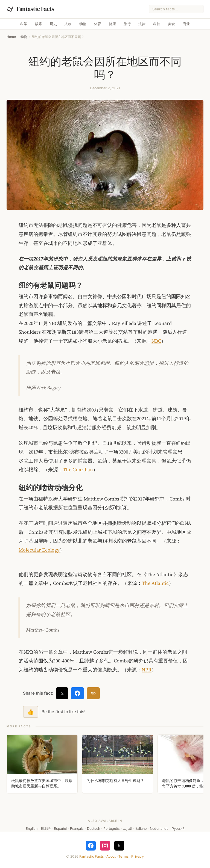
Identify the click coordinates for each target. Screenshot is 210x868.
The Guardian (78, 470)
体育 (98, 24)
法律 (142, 24)
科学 (24, 24)
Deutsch (94, 829)
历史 (53, 24)
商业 (186, 24)
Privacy (138, 856)
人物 (68, 24)
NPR (147, 670)
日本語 (46, 829)
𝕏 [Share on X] (62, 693)
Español (60, 829)
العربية (128, 829)
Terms (123, 856)
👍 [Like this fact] (31, 712)
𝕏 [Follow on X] (119, 846)
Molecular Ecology (39, 550)
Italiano (141, 829)
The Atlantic (155, 583)
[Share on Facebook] (77, 693)
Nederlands (159, 829)
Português (112, 829)
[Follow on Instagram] (105, 846)
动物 (83, 24)
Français (77, 829)
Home (11, 37)
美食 (171, 24)
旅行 (127, 24)
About (111, 856)
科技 (157, 24)
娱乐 (39, 24)
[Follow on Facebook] (91, 846)
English (32, 829)
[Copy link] (93, 693)
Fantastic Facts (92, 856)
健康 (112, 24)
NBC (156, 341)
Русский (178, 829)
